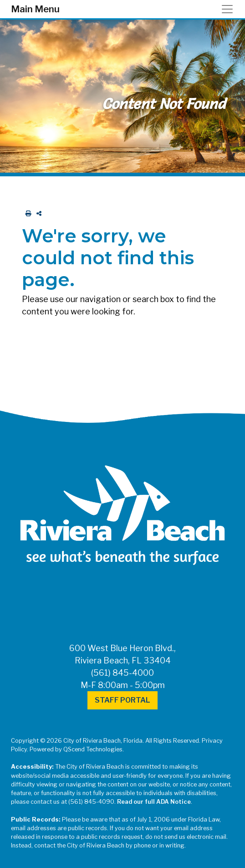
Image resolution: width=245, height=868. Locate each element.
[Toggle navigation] (230, 9)
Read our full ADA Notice (154, 802)
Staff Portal (122, 700)
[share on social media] (37, 213)
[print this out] (27, 213)
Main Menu (35, 9)
